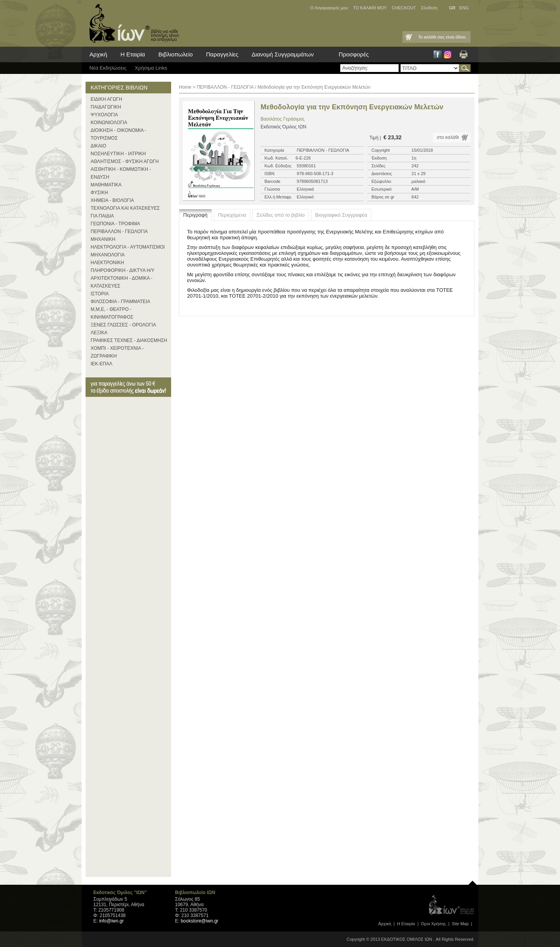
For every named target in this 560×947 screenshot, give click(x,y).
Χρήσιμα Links (151, 68)
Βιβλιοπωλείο (175, 54)
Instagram (448, 54)
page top (472, 881)
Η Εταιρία (133, 54)
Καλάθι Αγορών (408, 37)
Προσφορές (354, 54)
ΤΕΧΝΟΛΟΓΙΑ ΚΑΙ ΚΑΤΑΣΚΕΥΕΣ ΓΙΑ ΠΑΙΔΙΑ (125, 212)
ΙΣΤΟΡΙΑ (100, 294)
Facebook (438, 54)
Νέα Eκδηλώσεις (108, 68)
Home (185, 87)
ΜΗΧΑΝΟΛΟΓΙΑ (108, 255)
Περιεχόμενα (232, 215)
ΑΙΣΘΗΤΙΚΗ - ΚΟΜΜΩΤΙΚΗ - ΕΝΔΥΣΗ (121, 173)
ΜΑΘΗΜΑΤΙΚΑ (106, 185)
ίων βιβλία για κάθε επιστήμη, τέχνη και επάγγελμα (132, 23)
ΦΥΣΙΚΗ (99, 193)
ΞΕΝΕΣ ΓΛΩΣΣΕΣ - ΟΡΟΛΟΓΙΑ (123, 325)
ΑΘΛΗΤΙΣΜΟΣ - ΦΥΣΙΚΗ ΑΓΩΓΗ (125, 161)
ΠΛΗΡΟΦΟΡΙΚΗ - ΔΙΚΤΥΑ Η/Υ (122, 270)
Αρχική (98, 54)
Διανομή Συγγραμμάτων (283, 54)
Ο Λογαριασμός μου (329, 8)
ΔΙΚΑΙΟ (98, 146)
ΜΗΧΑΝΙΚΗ (103, 239)
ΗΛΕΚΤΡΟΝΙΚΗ (107, 263)
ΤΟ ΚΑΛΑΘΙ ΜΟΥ (370, 8)
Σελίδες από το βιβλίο (281, 215)
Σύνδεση (429, 8)
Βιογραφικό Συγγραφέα (341, 215)
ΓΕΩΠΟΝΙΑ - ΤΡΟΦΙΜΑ (115, 224)
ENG (464, 8)
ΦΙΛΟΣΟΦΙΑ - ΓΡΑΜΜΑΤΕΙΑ (120, 302)
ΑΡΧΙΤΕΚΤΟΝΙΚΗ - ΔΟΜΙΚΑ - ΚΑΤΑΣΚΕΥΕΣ (122, 282)
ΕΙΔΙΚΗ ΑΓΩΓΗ (106, 99)
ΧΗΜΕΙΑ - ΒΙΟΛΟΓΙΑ (112, 200)
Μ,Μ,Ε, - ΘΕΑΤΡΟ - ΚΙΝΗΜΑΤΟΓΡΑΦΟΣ (112, 313)
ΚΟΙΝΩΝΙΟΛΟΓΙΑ (109, 123)
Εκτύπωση (464, 54)
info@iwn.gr (112, 921)
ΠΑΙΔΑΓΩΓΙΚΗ (106, 107)
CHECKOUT (404, 8)
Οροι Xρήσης (433, 924)
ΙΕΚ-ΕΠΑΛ (101, 364)
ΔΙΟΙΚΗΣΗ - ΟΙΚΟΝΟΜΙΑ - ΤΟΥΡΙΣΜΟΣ (118, 134)
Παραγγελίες (222, 54)
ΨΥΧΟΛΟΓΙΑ (104, 115)
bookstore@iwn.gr (200, 921)
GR (452, 8)
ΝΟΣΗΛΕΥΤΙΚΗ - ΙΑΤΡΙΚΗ (118, 154)
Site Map (460, 924)
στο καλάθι (448, 137)
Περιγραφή (195, 215)
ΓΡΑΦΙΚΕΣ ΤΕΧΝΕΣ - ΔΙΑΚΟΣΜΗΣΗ (129, 340)
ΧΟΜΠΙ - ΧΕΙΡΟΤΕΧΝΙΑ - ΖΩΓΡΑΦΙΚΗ (117, 352)
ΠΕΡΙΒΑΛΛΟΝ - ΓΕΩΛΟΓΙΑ (119, 231)
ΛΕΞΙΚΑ (99, 333)
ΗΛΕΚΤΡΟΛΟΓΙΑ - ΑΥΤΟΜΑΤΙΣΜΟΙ (128, 247)
